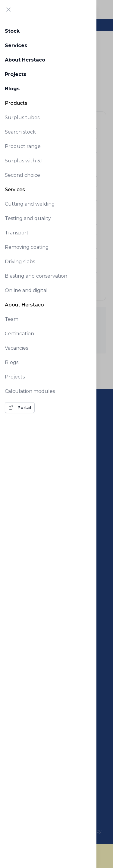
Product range (23, 146)
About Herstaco (25, 60)
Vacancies (16, 348)
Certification (19, 334)
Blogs (12, 89)
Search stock (20, 132)
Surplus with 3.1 (24, 161)
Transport (17, 233)
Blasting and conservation (36, 276)
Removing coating (27, 247)
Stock (12, 31)
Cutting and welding (30, 204)
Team (12, 319)
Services (16, 45)
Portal (20, 408)
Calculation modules (30, 391)
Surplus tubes (22, 118)
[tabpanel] (48, 218)
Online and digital (26, 290)
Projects (16, 74)
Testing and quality (28, 218)
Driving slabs (20, 262)
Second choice (22, 175)
